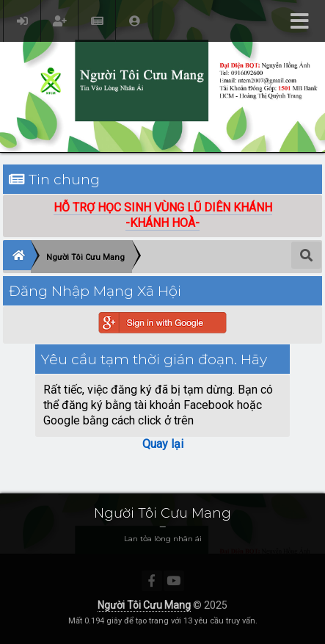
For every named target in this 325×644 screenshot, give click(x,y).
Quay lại (163, 444)
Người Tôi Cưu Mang (144, 605)
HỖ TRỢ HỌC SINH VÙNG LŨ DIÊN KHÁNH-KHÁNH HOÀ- (163, 215)
